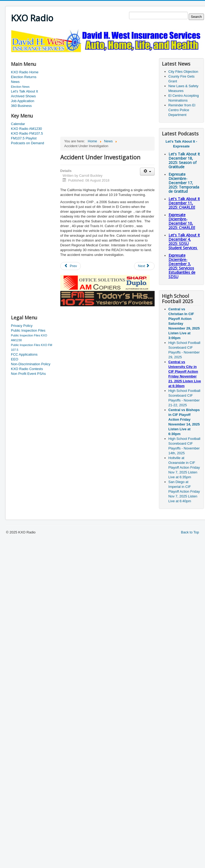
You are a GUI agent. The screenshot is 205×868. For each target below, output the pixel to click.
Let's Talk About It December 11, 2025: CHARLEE (184, 203)
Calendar (18, 124)
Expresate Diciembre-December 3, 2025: (182, 266)
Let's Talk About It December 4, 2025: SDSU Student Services (184, 241)
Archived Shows (23, 96)
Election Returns (24, 77)
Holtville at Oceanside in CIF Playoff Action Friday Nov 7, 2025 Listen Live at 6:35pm (184, 467)
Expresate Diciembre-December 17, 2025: (184, 183)
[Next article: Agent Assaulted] (144, 266)
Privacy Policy (22, 326)
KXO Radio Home (25, 72)
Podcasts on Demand (27, 143)
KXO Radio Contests (27, 369)
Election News (20, 87)
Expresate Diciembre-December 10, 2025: (182, 221)
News (15, 82)
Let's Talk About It (24, 91)
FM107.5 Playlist (24, 138)
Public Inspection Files (28, 330)
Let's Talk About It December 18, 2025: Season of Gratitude (184, 160)
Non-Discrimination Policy (31, 364)
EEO (15, 359)
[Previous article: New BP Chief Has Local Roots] (71, 266)
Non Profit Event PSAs (28, 374)
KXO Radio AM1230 (26, 129)
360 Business (21, 106)
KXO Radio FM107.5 (27, 133)
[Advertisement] (32, 230)
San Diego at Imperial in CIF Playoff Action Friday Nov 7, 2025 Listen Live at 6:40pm (184, 491)
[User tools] (147, 172)
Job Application (23, 101)
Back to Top (190, 532)
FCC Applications (24, 354)
